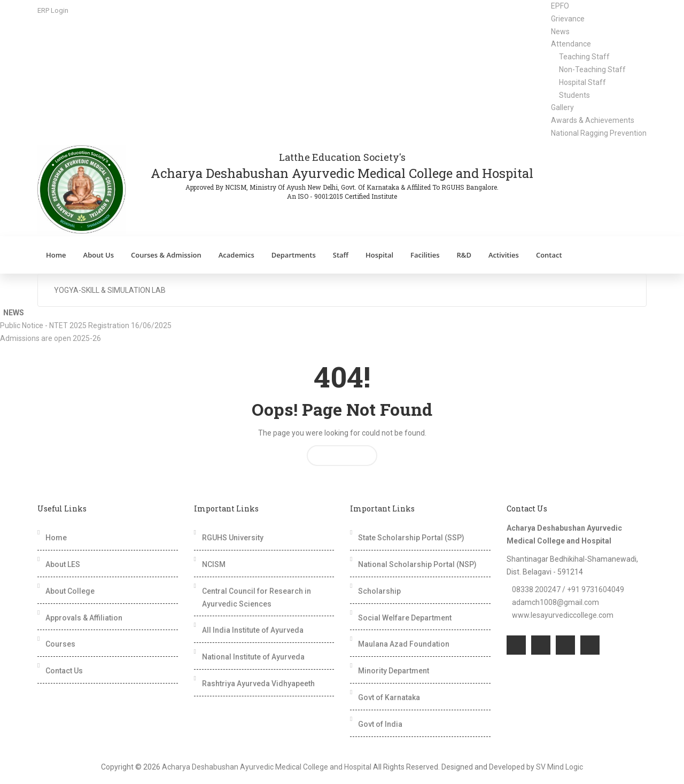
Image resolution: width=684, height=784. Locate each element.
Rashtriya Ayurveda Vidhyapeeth (258, 684)
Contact (549, 255)
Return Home (342, 455)
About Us (99, 255)
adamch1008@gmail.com (555, 602)
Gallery (562, 107)
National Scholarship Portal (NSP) (417, 564)
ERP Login (53, 10)
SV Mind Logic (559, 767)
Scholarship (379, 591)
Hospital (379, 255)
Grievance (568, 19)
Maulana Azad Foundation (404, 644)
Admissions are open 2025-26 (53, 338)
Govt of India (380, 724)
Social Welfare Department (405, 618)
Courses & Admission (166, 255)
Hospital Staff (582, 82)
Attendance (571, 44)
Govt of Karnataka (389, 697)
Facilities (425, 255)
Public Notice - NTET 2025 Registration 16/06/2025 (88, 325)
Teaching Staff (584, 57)
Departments (294, 255)
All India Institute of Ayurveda (253, 630)
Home (56, 255)
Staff (341, 255)
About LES (63, 564)
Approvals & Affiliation (84, 618)
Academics (236, 255)
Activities (504, 255)
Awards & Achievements (593, 120)
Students (574, 95)
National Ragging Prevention (599, 133)
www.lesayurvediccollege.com (563, 615)
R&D (464, 255)
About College (70, 591)
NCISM (214, 564)
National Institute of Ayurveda (253, 657)
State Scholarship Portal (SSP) (411, 538)
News (560, 32)
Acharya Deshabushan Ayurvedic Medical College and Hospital (267, 767)
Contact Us (64, 671)
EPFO (560, 6)
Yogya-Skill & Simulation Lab (110, 290)
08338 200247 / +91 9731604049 (568, 589)
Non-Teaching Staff (592, 69)
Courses (60, 644)
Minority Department (394, 671)
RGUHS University (233, 538)
